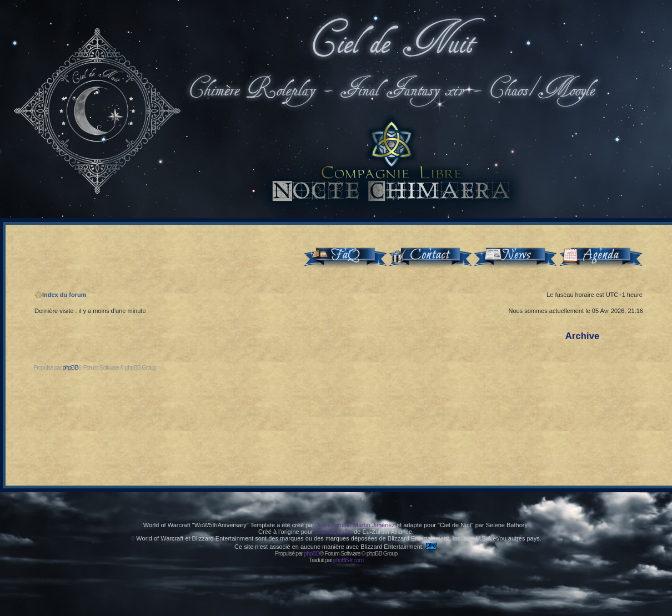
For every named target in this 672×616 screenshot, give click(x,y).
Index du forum (61, 295)
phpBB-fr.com (348, 560)
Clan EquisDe (334, 532)
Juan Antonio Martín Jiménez (355, 525)
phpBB (70, 367)
